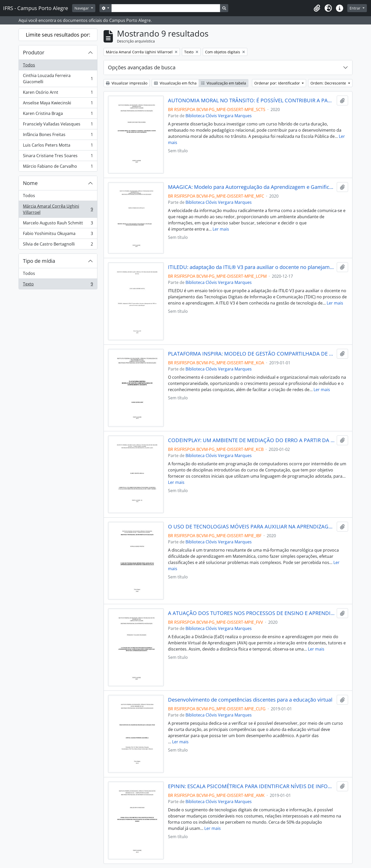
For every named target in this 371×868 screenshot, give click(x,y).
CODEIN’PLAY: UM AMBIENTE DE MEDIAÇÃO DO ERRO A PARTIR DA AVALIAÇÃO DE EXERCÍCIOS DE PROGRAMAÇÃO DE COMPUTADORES (251, 440)
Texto (58, 285)
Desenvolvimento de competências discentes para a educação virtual (250, 700)
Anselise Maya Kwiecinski (58, 104)
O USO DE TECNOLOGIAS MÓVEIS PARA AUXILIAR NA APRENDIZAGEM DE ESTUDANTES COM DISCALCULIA (251, 527)
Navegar (82, 8)
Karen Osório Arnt (58, 93)
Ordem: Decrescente (329, 83)
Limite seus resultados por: (58, 35)
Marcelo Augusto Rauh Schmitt (58, 224)
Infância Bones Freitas (58, 136)
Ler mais (221, 229)
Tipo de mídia (39, 261)
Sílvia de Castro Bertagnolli (58, 245)
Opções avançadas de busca (142, 67)
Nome (30, 183)
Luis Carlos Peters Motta (58, 146)
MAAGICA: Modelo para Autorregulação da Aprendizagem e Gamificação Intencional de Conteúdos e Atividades (251, 187)
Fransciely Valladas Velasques (58, 125)
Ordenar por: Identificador (278, 83)
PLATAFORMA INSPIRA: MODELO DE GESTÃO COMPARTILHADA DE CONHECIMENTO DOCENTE (251, 354)
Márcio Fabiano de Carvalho (58, 167)
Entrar (356, 8)
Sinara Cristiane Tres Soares (58, 157)
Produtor (34, 52)
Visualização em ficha (175, 83)
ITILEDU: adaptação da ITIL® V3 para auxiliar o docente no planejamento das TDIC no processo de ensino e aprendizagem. (251, 267)
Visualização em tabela (224, 83)
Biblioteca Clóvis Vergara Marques (219, 116)
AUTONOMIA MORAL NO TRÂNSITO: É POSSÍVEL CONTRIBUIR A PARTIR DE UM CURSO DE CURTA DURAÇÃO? (251, 100)
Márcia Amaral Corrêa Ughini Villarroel (58, 209)
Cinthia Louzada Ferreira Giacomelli (58, 79)
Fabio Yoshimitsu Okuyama (58, 235)
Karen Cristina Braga (58, 115)
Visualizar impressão (127, 83)
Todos (29, 65)
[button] (317, 8)
